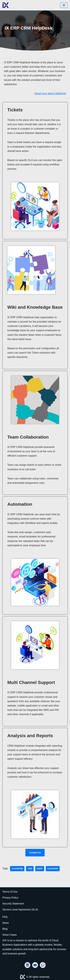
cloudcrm (17, 869)
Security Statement (13, 904)
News (6, 923)
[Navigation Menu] (64, 5)
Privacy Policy (10, 898)
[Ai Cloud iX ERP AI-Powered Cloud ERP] (6, 5)
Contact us (35, 853)
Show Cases (10, 935)
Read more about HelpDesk (50, 93)
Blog (5, 929)
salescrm (53, 869)
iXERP (40, 869)
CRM (30, 869)
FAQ (5, 917)
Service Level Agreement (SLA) (20, 910)
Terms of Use (10, 892)
